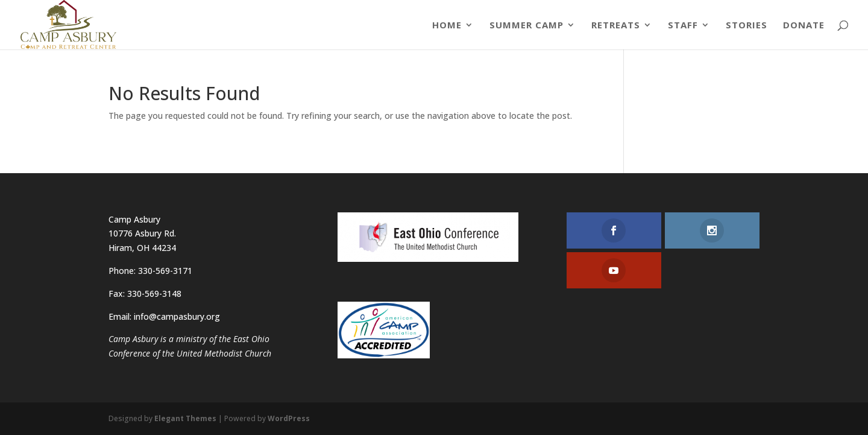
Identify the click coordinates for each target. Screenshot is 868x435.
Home (447, 26)
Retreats (616, 26)
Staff (683, 26)
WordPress (289, 418)
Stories (747, 26)
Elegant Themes (185, 418)
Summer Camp (527, 26)
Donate (804, 26)
